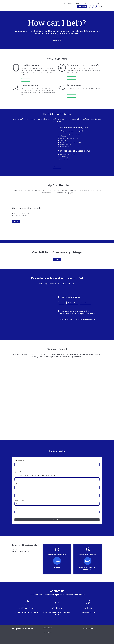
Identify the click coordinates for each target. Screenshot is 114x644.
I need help (87, 3)
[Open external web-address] (21, 636)
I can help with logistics (72, 3)
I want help (57, 3)
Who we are (98, 3)
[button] (82, 7)
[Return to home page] (26, 628)
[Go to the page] (15, 5)
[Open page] (100, 7)
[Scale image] (80, 636)
